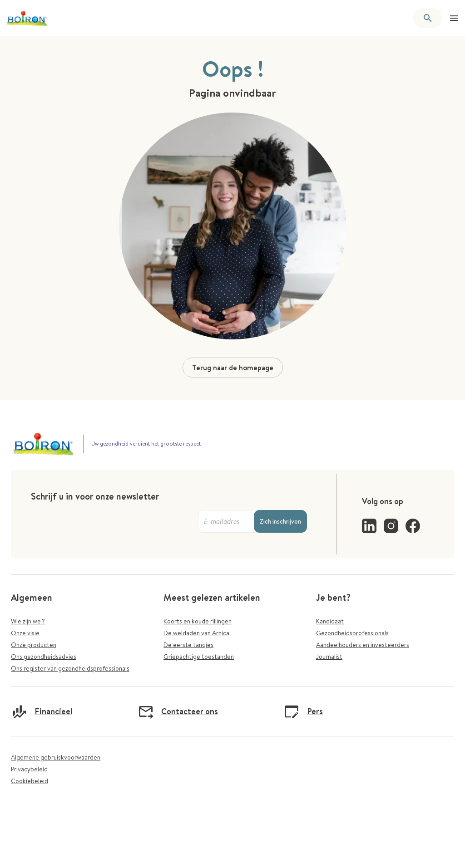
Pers (303, 711)
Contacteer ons (178, 711)
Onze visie (25, 633)
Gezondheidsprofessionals (352, 633)
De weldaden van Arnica (196, 633)
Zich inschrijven (280, 521)
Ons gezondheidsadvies (44, 657)
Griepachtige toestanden (199, 657)
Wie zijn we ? (28, 621)
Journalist (329, 657)
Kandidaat (330, 621)
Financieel (42, 711)
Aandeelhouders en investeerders (363, 645)
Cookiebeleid (30, 781)
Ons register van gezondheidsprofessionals (70, 668)
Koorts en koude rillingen (198, 621)
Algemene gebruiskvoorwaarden (56, 757)
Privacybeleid (29, 769)
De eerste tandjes (188, 645)
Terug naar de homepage (233, 368)
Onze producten (34, 645)
